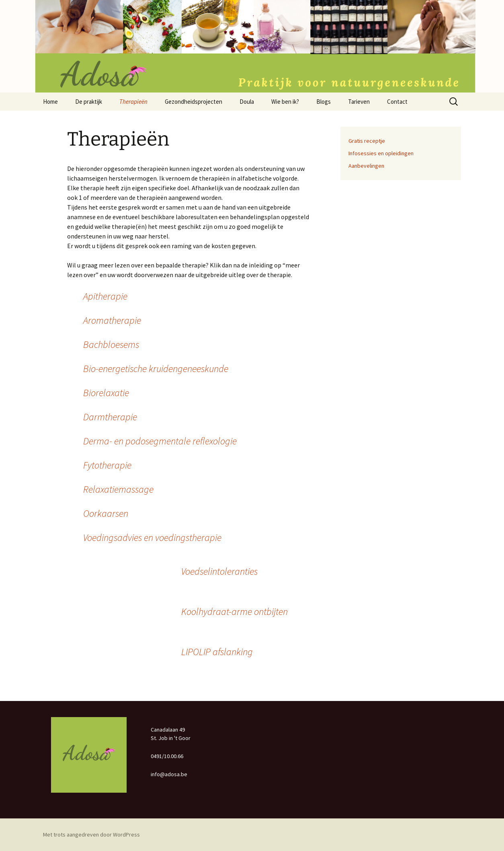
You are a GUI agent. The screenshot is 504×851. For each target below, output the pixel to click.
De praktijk (89, 102)
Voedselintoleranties (219, 571)
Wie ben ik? (285, 102)
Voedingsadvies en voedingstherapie (152, 538)
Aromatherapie (112, 320)
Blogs (324, 102)
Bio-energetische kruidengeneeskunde (156, 369)
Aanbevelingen (366, 166)
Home (50, 102)
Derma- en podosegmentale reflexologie (160, 441)
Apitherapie (105, 296)
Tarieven (359, 102)
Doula (247, 102)
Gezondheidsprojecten (194, 102)
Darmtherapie (110, 417)
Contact (397, 102)
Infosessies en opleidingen (381, 153)
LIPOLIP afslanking (217, 652)
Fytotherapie (107, 465)
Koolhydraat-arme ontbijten (235, 612)
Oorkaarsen (106, 513)
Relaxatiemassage (118, 489)
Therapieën (133, 102)
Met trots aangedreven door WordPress (91, 835)
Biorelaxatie (106, 393)
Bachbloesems (111, 344)
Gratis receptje (367, 141)
